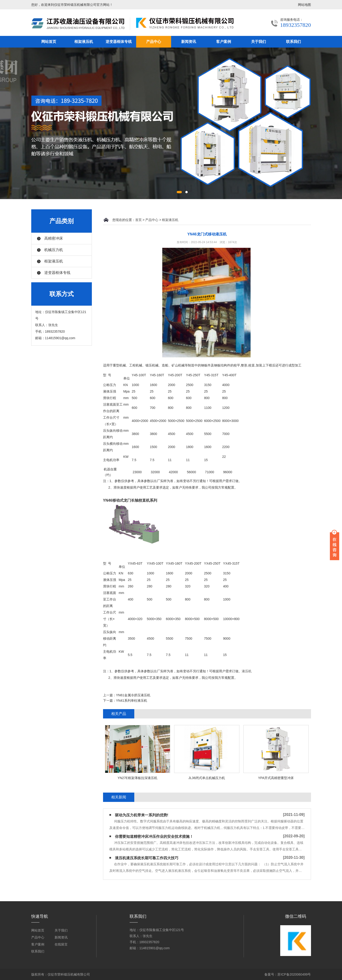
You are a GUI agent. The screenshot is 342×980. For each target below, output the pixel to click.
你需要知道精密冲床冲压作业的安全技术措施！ (154, 837)
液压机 (247, 671)
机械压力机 (54, 250)
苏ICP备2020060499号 (294, 974)
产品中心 (154, 42)
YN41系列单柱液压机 (132, 700)
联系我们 (294, 42)
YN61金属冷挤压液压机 (133, 695)
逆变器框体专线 (119, 42)
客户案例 (224, 42)
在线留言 (61, 944)
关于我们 (259, 42)
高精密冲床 (54, 238)
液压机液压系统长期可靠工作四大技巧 (147, 858)
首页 (138, 220)
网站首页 (49, 42)
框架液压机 (84, 42)
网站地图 (304, 5)
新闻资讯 (189, 42)
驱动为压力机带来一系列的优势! (142, 815)
